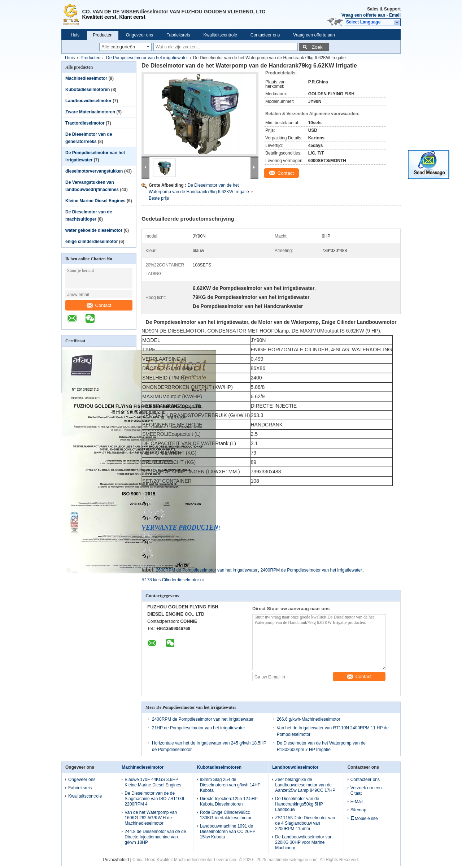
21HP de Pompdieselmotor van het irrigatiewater (199, 728)
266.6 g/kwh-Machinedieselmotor (309, 719)
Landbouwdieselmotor (88, 101)
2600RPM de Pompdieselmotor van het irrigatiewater (207, 570)
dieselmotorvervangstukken (94, 171)
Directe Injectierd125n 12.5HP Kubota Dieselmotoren (229, 801)
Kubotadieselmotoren (88, 90)
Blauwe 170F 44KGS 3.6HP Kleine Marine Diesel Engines (153, 782)
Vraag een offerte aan (363, 15)
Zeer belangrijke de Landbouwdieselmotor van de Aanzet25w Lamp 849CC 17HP (305, 785)
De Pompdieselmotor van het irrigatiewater (147, 58)
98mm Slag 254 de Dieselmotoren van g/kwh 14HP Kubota (230, 785)
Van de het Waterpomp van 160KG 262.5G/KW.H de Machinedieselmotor (151, 818)
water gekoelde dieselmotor (94, 230)
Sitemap (358, 810)
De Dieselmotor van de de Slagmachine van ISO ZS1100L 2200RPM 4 (155, 799)
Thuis (69, 58)
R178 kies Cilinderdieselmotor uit (173, 580)
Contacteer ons (265, 35)
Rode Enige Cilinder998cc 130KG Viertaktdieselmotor (226, 815)
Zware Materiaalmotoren (90, 112)
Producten (103, 35)
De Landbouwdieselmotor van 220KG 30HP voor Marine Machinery (304, 842)
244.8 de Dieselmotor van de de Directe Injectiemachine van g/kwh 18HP (155, 837)
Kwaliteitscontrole (220, 35)
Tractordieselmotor (85, 123)
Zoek (317, 47)
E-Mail (357, 802)
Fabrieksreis (178, 35)
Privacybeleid (116, 860)
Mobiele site (364, 819)
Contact (99, 305)
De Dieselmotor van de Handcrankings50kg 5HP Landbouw (299, 804)
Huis (75, 35)
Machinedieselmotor (86, 78)
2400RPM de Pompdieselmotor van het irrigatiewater (311, 570)
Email (395, 15)
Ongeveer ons (140, 35)
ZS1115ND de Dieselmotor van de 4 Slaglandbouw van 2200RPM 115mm (305, 823)
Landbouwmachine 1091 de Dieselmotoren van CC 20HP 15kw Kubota (228, 832)
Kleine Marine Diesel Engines (95, 201)
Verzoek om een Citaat (366, 791)
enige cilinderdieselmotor (91, 242)
